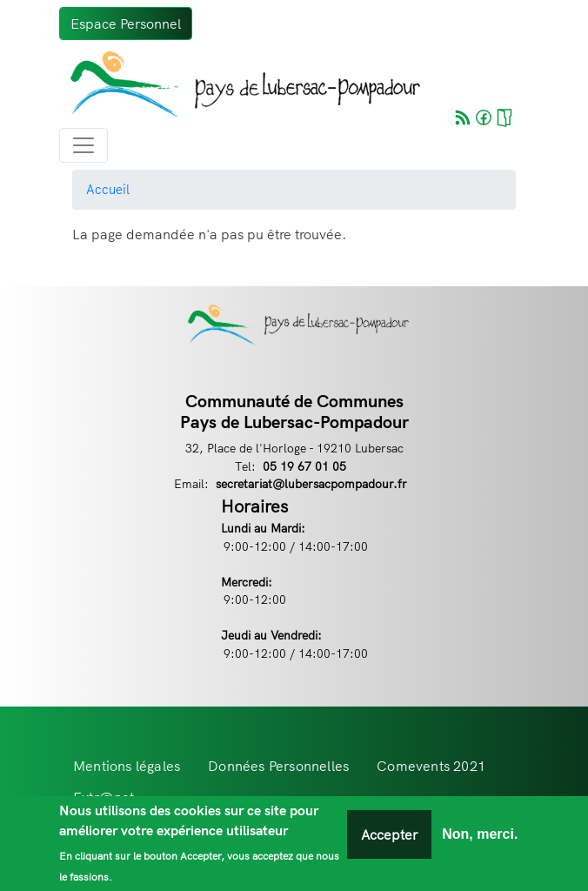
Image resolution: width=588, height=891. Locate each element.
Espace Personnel (126, 23)
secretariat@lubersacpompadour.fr (311, 483)
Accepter (389, 835)
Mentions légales (127, 766)
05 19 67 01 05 (304, 466)
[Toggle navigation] (84, 145)
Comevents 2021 (431, 766)
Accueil (108, 189)
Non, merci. (480, 835)
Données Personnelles (278, 766)
